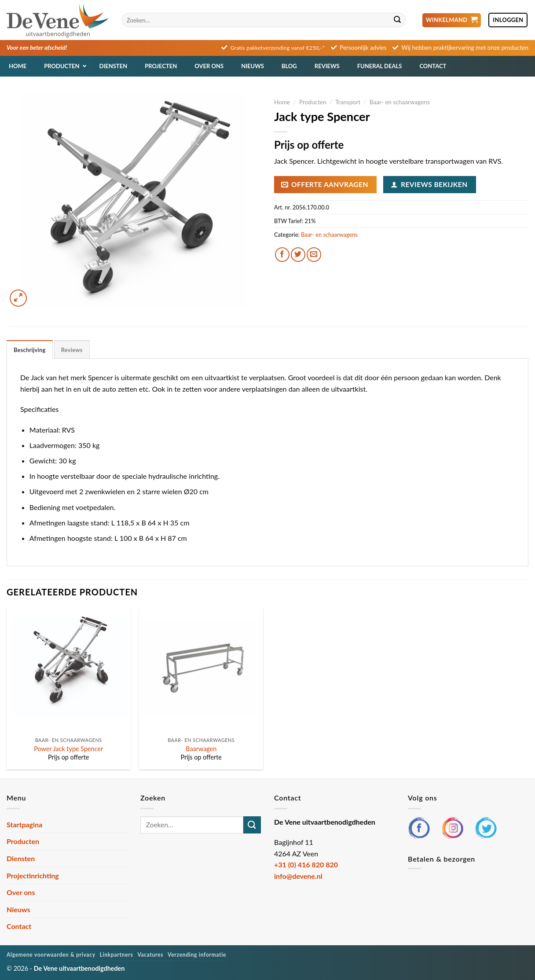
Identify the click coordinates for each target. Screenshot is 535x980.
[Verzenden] (397, 20)
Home (282, 102)
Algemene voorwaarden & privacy (51, 955)
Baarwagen (201, 749)
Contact (19, 926)
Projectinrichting (33, 875)
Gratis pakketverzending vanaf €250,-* (278, 48)
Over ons (21, 892)
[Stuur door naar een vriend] (314, 255)
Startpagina (24, 824)
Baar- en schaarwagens (400, 102)
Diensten (21, 858)
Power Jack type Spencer (68, 749)
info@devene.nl (298, 876)
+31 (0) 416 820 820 (306, 864)
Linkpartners (117, 955)
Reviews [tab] (72, 350)
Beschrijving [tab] (30, 350)
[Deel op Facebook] (282, 255)
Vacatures (150, 955)
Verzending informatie (197, 955)
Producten (313, 102)
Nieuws (18, 909)
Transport (348, 102)
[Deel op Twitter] (298, 255)
